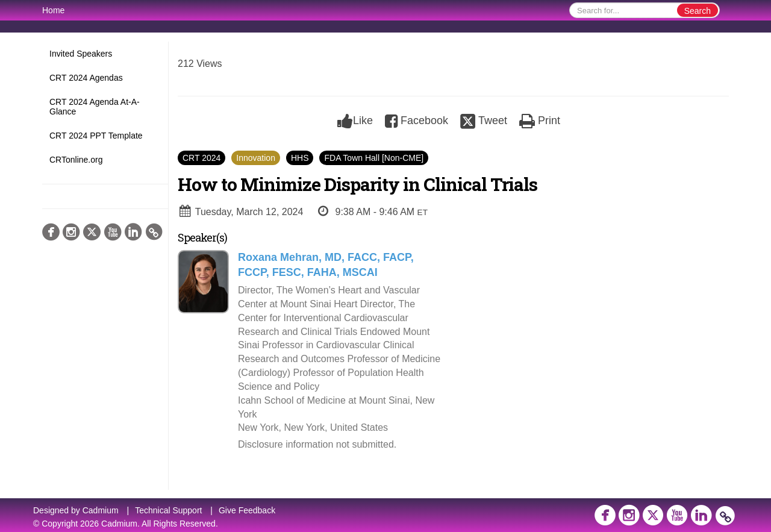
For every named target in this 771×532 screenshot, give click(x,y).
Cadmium (101, 510)
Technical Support (168, 510)
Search (698, 11)
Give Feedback (247, 510)
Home (53, 10)
